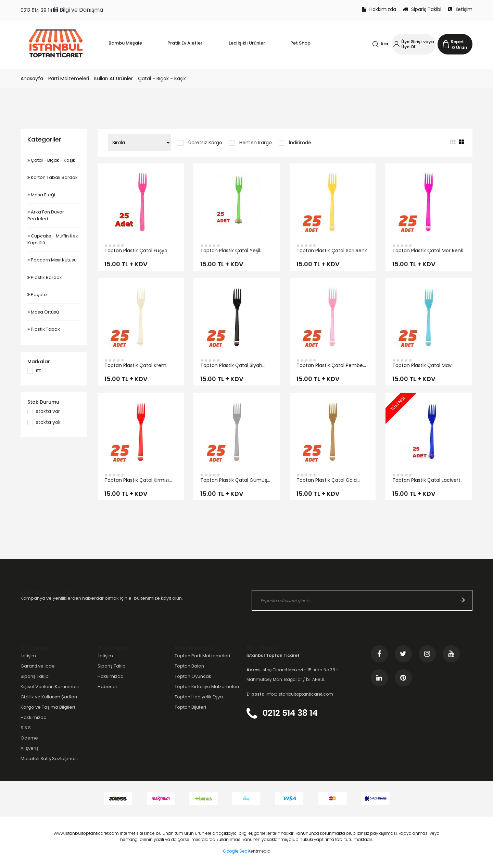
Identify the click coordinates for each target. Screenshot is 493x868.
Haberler (108, 687)
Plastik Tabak (44, 329)
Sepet (457, 42)
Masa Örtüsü (43, 312)
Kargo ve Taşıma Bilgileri (48, 707)
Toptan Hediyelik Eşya (199, 697)
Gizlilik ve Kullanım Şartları (49, 697)
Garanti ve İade (38, 666)
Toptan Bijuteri (190, 707)
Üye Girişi (411, 42)
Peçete (37, 295)
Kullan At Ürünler (113, 78)
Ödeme (29, 738)
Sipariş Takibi (422, 9)
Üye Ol (408, 47)
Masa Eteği (41, 195)
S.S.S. (26, 728)
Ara (384, 44)
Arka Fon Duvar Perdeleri (46, 215)
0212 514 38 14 (37, 10)
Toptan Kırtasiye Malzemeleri (207, 687)
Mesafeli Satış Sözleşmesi (49, 759)
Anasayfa (32, 78)
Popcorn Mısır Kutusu (52, 260)
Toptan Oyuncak (193, 676)
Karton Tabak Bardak (53, 177)
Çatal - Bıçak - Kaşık (162, 78)
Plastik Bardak (45, 277)
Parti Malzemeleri (69, 78)
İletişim (460, 9)
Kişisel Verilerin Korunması (50, 687)
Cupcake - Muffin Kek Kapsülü (53, 239)
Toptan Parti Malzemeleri (202, 656)
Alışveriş (30, 748)
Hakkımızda (379, 9)
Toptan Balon (189, 666)
